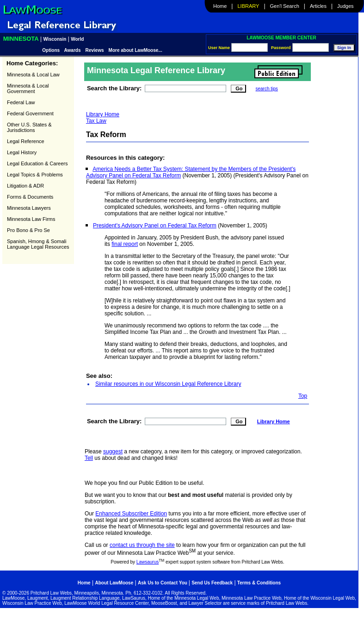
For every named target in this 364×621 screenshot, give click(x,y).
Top (303, 396)
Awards (73, 50)
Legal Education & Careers (37, 163)
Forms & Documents (30, 197)
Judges (345, 6)
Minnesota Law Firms (31, 219)
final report (125, 244)
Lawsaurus (148, 562)
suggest (113, 452)
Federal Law (21, 102)
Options (52, 50)
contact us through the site (142, 545)
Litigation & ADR (25, 186)
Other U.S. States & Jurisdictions (29, 127)
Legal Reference (26, 141)
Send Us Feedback (212, 583)
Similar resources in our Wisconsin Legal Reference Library (168, 384)
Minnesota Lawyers (29, 208)
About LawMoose (114, 583)
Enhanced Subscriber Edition (131, 514)
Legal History (22, 152)
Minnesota (21, 39)
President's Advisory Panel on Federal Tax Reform (155, 226)
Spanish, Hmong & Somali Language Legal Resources (38, 244)
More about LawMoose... (136, 50)
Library (249, 6)
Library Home (103, 114)
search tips (266, 89)
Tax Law (96, 121)
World (77, 39)
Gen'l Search (285, 6)
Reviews (95, 50)
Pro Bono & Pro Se (28, 230)
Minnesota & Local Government (28, 88)
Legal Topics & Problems (35, 175)
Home (220, 6)
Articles (318, 6)
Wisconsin (55, 39)
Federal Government (30, 113)
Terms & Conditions (259, 583)
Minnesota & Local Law (33, 75)
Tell (89, 458)
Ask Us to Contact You (163, 583)
